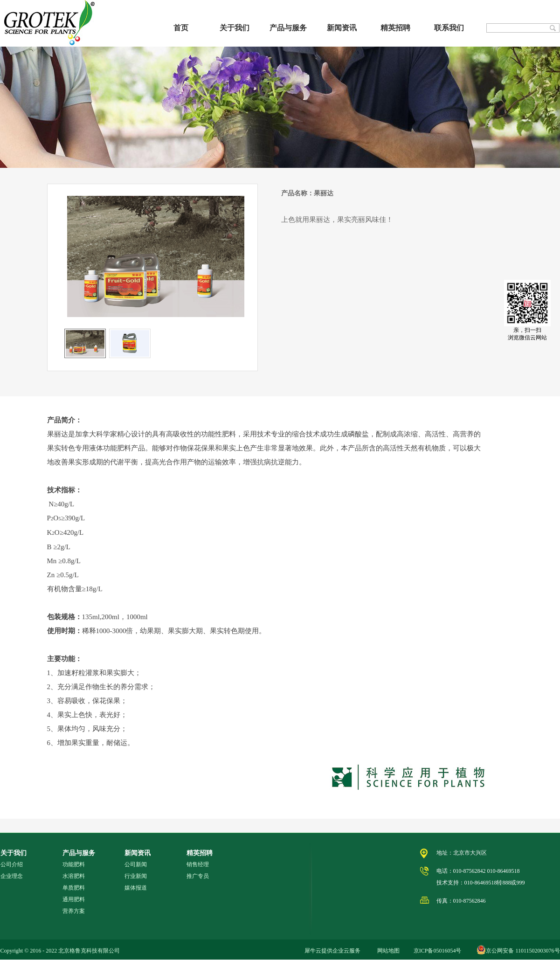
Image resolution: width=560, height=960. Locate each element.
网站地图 (387, 951)
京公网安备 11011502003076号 (523, 951)
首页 (181, 28)
